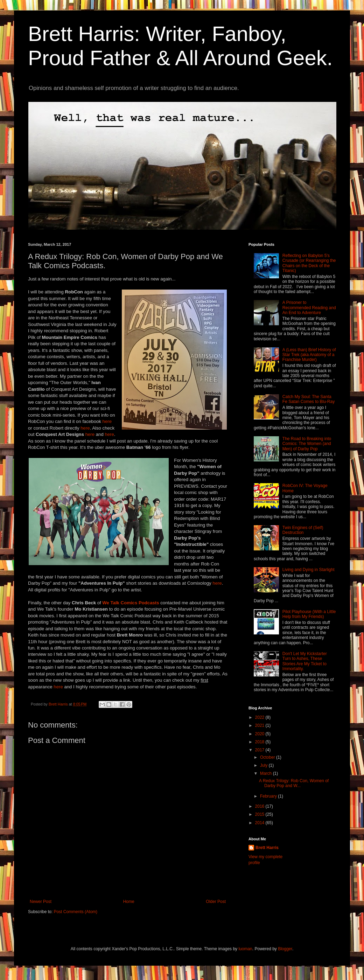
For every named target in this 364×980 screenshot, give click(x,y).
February (269, 796)
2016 (260, 806)
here (107, 421)
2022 (260, 717)
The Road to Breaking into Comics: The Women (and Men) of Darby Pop (307, 444)
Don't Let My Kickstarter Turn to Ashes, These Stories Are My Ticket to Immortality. (305, 661)
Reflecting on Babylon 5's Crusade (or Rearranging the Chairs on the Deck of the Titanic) (309, 263)
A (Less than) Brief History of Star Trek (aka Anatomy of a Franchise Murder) (309, 355)
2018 (260, 742)
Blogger (285, 949)
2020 (260, 734)
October (268, 757)
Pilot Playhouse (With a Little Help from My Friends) (309, 614)
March (267, 773)
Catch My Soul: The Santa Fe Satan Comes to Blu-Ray (309, 399)
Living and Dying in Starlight (309, 570)
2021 (260, 725)
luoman (245, 949)
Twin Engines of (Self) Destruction (303, 530)
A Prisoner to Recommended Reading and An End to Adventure (309, 308)
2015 (260, 814)
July (264, 765)
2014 (260, 823)
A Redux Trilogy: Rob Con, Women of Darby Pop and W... (294, 783)
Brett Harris (267, 848)
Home (129, 902)
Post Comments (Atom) (75, 912)
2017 (260, 750)
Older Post (216, 902)
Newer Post (41, 902)
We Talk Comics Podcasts (131, 603)
